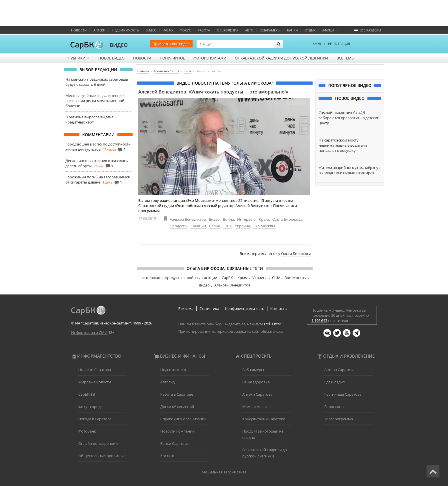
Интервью (246, 219)
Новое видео (111, 58)
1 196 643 (319, 320)
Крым (264, 219)
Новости (79, 30)
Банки (292, 30)
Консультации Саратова (264, 419)
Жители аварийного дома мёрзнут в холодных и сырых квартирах (349, 170)
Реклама (186, 308)
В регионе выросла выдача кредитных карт (89, 119)
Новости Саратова (95, 370)
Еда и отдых (335, 382)
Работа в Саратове (177, 394)
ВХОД (317, 44)
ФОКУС (185, 30)
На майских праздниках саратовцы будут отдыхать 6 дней (97, 82)
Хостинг (167, 456)
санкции (210, 278)
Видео (151, 30)
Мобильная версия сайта (224, 472)
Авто (249, 30)
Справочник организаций (183, 419)
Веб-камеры (270, 30)
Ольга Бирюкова (287, 219)
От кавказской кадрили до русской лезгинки (281, 58)
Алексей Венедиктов (188, 219)
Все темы (346, 58)
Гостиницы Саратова (343, 394)
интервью (151, 278)
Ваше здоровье (256, 382)
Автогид (167, 382)
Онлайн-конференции (98, 443)
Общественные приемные (102, 456)
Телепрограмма (339, 419)
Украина (242, 226)
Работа (204, 30)
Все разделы (367, 30)
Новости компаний (177, 431)
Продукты (179, 226)
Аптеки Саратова (257, 394)
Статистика (209, 308)
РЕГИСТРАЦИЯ (339, 44)
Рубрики (79, 58)
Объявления (228, 30)
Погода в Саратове (95, 419)
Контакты (279, 308)
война (192, 278)
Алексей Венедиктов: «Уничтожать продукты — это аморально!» (213, 92)
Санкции (198, 226)
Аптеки (99, 30)
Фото (168, 30)
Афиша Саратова (339, 370)
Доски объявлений (177, 407)
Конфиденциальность (245, 308)
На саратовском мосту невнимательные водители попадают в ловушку (343, 145)
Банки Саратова (174, 443)
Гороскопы (334, 407)
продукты (174, 278)
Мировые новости (95, 382)
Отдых (310, 30)
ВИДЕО (119, 45)
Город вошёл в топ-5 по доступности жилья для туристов (98, 147)
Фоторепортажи (210, 58)
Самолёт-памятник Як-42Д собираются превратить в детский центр (349, 118)
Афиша (328, 30)
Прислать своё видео (171, 44)
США (228, 226)
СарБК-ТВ (87, 394)
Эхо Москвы (264, 226)
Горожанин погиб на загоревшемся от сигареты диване (98, 180)
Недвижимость (126, 30)
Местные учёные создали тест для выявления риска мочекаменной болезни (95, 101)
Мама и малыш (256, 407)
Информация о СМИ (89, 332)
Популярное (172, 58)
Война (228, 219)
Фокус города (90, 407)
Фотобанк (87, 431)
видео (204, 285)
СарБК (215, 226)
